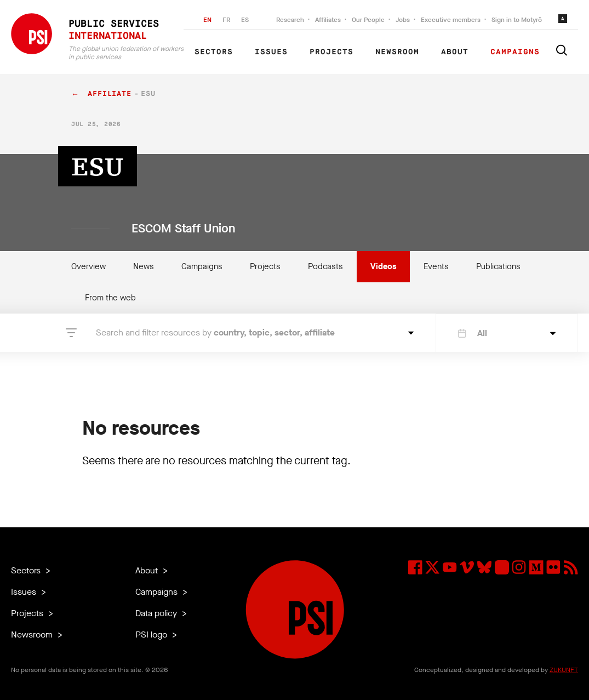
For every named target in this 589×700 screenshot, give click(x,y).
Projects (331, 52)
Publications (498, 266)
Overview (88, 266)
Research (290, 20)
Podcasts (325, 266)
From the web (110, 298)
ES (245, 20)
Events (436, 266)
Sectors (214, 52)
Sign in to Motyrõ (517, 20)
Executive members (451, 20)
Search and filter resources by (215, 332)
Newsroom (397, 52)
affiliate (110, 94)
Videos (383, 266)
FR (226, 20)
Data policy (157, 613)
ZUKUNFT (564, 670)
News (144, 266)
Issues (271, 52)
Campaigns (515, 52)
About (455, 52)
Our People (368, 20)
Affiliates (328, 20)
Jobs (403, 20)
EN (207, 20)
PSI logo (152, 634)
